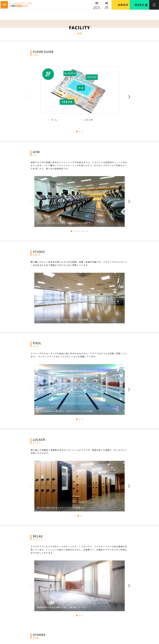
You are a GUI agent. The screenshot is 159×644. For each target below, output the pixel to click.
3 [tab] (82, 132)
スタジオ (88, 120)
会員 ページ (107, 8)
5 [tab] (82, 231)
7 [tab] (88, 231)
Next (128, 97)
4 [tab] (79, 231)
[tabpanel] (79, 94)
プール (54, 120)
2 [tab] (79, 132)
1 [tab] (77, 132)
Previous (31, 97)
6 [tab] (85, 231)
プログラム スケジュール (97, 8)
